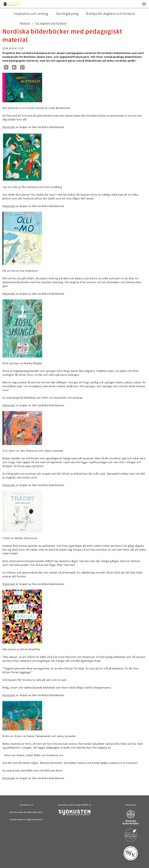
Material (25, 23)
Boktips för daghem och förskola (110, 14)
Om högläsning (67, 14)
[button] (144, 4)
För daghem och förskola (51, 23)
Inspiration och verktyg (31, 14)
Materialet (9, 127)
